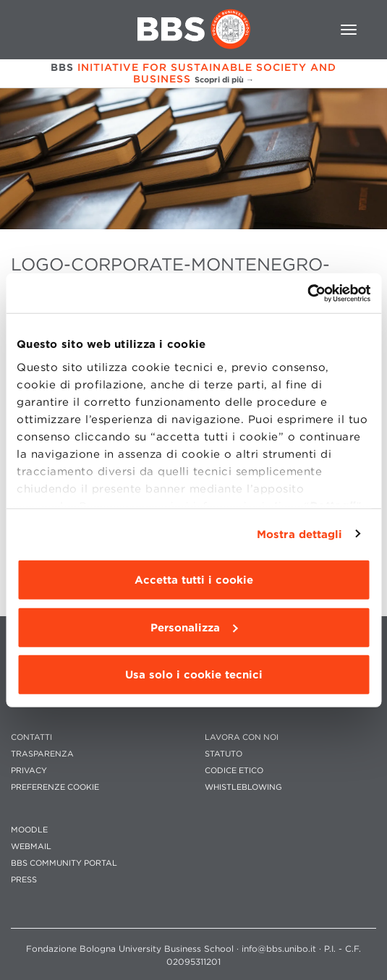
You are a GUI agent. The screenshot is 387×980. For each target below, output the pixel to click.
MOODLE (29, 830)
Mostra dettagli (300, 534)
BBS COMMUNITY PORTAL (64, 863)
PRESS (24, 880)
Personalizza (194, 627)
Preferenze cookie (55, 787)
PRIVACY (29, 771)
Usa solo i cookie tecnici (194, 675)
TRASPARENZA (42, 754)
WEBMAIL (31, 847)
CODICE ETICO (234, 771)
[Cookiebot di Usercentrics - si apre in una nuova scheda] (307, 293)
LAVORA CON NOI (242, 737)
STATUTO (224, 754)
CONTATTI (31, 737)
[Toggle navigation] (349, 30)
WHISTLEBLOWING (243, 787)
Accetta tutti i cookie (194, 580)
